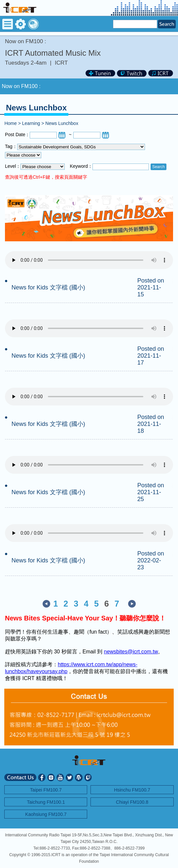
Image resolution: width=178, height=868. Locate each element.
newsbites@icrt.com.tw (131, 652)
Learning (31, 123)
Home (10, 123)
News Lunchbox (62, 123)
